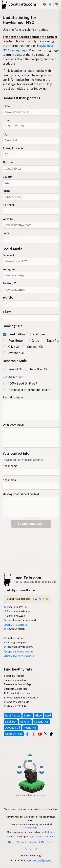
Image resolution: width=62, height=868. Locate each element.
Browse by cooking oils (17, 702)
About (11, 842)
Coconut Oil (32, 347)
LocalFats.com (27, 578)
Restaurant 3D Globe (16, 706)
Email (6, 233)
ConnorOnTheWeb (39, 860)
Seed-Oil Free (14, 734)
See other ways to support (20, 620)
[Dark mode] (26, 849)
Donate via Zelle (14, 616)
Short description (13, 398)
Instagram (9, 269)
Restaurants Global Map (17, 684)
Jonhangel (42, 795)
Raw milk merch (14, 629)
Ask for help (31, 828)
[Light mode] (36, 849)
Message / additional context (21, 494)
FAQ (41, 842)
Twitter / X (9, 283)
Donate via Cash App (17, 611)
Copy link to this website (19, 652)
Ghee (33, 341)
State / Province (13, 148)
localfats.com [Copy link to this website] (48, 832)
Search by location (14, 676)
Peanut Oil (13, 369)
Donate (33, 842)
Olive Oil (11, 347)
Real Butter (14, 341)
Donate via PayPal (16, 607)
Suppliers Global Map (16, 689)
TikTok (7, 312)
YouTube (8, 298)
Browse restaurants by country (21, 698)
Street (7, 120)
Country (8, 177)
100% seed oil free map (17, 693)
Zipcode (8, 163)
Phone (6, 191)
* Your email (10, 480)
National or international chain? (27, 390)
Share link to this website (19, 656)
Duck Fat (51, 341)
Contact (21, 842)
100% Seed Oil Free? (20, 383)
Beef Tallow (14, 334)
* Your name (10, 466)
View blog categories (16, 642)
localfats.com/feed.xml (18, 647)
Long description (13, 425)
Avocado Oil (14, 353)
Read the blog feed (15, 638)
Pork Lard (37, 334)
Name (6, 106)
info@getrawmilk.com (21, 590)
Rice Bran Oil (36, 369)
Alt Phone (9, 205)
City (5, 134)
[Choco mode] (31, 849)
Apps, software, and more (42, 836)
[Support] (50, 4)
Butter (28, 716)
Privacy (51, 842)
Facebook (9, 255)
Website (8, 219)
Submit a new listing (15, 680)
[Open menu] (56, 4)
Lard (48, 716)
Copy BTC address (15, 625)
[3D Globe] (44, 4)
